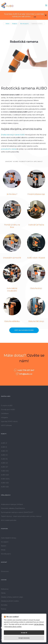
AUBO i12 (4, 455)
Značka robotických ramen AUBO (13, 135)
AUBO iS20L (5, 479)
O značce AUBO (7, 406)
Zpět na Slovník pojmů (24, 330)
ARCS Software (6, 425)
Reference (5, 589)
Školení (4, 546)
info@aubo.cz (24, 374)
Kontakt (4, 562)
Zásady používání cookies (10, 601)
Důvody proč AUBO (8, 410)
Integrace (4, 417)
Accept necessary (24, 638)
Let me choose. (39, 624)
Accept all (24, 633)
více (35, 17)
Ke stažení (5, 542)
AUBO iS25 (5, 483)
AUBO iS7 (4, 467)
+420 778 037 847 (24, 370)
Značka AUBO (6, 396)
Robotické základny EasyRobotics (13, 508)
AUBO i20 (4, 463)
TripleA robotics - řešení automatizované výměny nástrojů (21, 516)
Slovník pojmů (24, 24)
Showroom (5, 571)
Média (3, 550)
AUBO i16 (4, 459)
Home (7, 24)
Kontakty (4, 605)
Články (3, 593)
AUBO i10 (4, 451)
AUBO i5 (4, 447)
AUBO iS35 (5, 487)
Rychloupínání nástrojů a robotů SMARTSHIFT (17, 512)
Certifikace (5, 414)
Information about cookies (13, 627)
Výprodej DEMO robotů (9, 421)
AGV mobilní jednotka (9, 520)
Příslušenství (6, 495)
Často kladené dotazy (9, 538)
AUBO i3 (4, 443)
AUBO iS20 (5, 475)
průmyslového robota (9, 149)
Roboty (4, 434)
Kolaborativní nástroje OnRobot (12, 504)
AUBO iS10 (5, 471)
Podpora (15, 24)
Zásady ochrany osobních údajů (12, 597)
